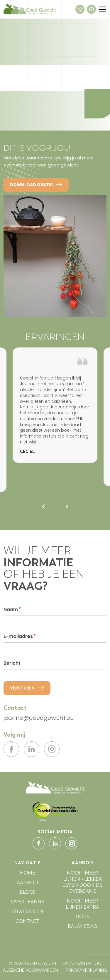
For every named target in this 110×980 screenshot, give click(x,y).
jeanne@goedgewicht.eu (39, 718)
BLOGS (28, 894)
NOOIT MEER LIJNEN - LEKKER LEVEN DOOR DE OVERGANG (82, 884)
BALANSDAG (82, 929)
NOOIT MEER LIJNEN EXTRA (82, 906)
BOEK (83, 919)
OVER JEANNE (28, 904)
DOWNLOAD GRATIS (36, 185)
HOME (28, 875)
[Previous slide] (43, 507)
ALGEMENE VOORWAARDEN (30, 973)
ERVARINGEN (28, 914)
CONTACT (27, 923)
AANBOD (27, 885)
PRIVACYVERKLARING (86, 973)
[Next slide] (67, 507)
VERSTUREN (27, 688)
